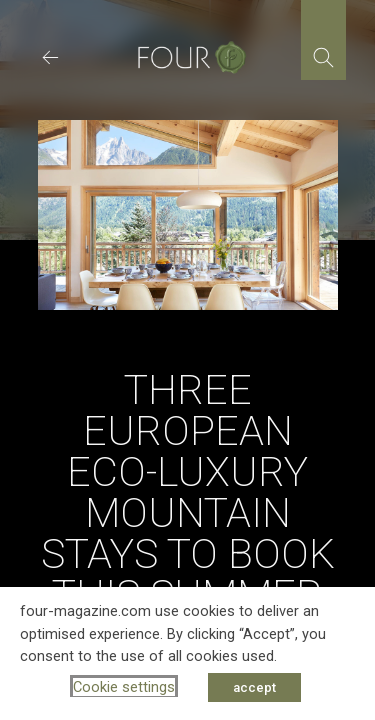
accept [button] (254, 687)
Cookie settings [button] (124, 687)
